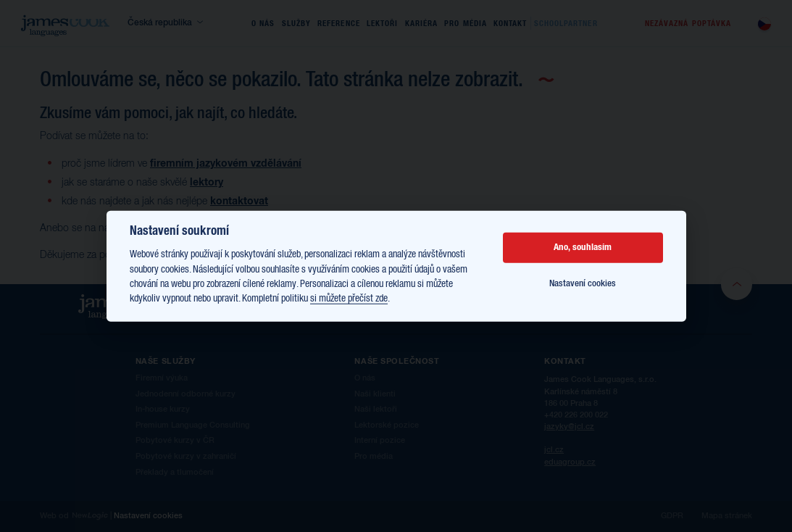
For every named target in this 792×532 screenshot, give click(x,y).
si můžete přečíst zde (349, 299)
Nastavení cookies (583, 284)
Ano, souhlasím (583, 248)
